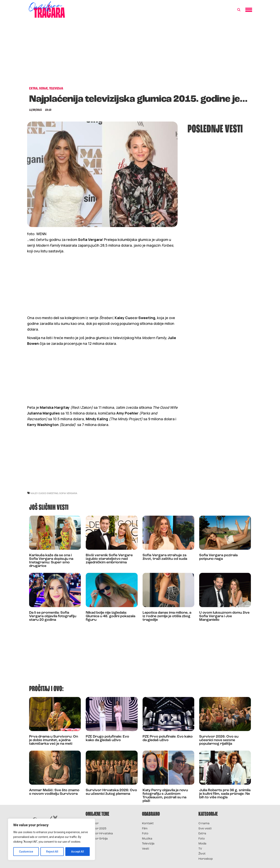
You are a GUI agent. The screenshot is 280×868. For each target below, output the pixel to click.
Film (145, 829)
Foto (145, 834)
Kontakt (148, 824)
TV (200, 849)
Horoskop (206, 859)
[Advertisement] (140, 54)
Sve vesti (205, 829)
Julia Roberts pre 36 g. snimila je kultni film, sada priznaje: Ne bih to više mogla (225, 794)
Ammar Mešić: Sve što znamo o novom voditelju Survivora (54, 792)
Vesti (145, 849)
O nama (204, 824)
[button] (239, 10)
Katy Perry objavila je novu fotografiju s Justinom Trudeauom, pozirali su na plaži (165, 796)
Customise (26, 852)
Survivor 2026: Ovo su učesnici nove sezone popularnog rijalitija (219, 740)
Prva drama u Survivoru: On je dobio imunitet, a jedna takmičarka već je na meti (54, 740)
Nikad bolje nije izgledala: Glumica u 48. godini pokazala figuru (110, 616)
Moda (202, 844)
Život (202, 854)
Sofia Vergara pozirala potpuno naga (218, 557)
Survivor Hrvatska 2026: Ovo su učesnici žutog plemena (111, 792)
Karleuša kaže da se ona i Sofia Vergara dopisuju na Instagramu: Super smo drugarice (51, 561)
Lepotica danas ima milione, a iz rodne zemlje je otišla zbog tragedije (167, 616)
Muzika (147, 839)
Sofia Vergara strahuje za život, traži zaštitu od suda (165, 557)
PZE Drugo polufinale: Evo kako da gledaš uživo (107, 738)
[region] (51, 839)
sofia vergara (68, 493)
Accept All (78, 852)
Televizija (148, 844)
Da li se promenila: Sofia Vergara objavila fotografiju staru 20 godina (53, 616)
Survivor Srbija (97, 839)
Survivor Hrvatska (99, 834)
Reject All (52, 852)
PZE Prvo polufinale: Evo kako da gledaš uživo (168, 738)
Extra (202, 834)
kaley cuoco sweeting (45, 493)
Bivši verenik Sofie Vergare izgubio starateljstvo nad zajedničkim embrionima (109, 559)
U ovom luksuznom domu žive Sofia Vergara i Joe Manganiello (224, 616)
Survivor (92, 824)
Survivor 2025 (96, 829)
